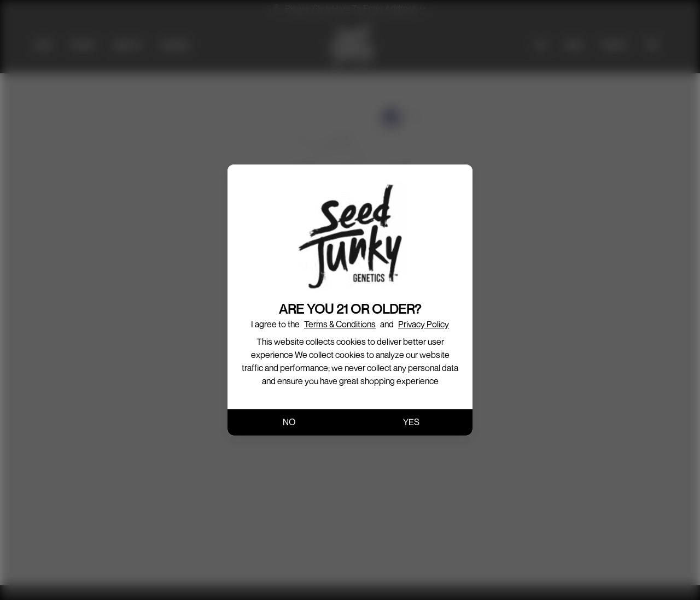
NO (289, 422)
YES (411, 422)
